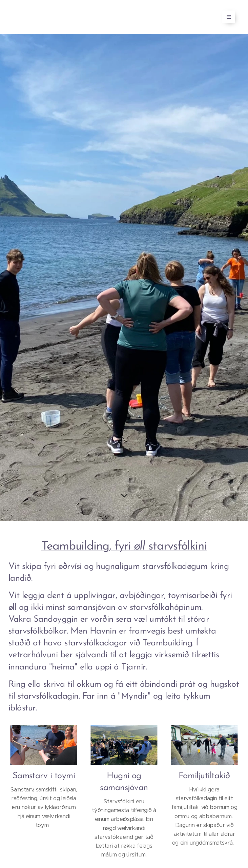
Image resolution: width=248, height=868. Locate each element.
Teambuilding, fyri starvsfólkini (124, 546)
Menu (226, 17)
